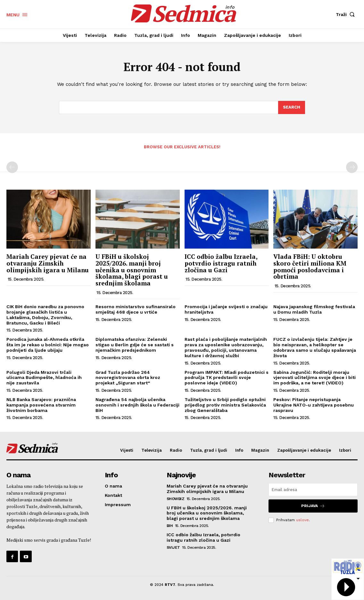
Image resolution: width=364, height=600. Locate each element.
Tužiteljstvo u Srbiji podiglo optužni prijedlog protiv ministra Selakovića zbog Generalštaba (225, 405)
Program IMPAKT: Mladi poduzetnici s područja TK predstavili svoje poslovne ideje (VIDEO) (227, 378)
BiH (170, 526)
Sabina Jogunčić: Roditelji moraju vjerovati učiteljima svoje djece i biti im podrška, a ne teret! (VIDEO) (314, 378)
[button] (347, 14)
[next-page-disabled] (352, 167)
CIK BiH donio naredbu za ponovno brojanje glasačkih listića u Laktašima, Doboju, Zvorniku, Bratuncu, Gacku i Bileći (45, 315)
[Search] (292, 108)
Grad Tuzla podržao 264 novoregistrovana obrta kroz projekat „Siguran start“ (128, 378)
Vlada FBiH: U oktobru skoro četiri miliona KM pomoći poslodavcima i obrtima (310, 267)
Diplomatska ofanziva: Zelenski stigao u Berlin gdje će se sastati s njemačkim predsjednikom (135, 345)
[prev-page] (12, 167)
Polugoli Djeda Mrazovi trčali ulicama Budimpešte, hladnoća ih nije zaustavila (44, 378)
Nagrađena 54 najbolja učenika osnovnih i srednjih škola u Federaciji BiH (137, 405)
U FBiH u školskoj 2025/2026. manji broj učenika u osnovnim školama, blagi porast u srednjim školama (132, 270)
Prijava (313, 506)
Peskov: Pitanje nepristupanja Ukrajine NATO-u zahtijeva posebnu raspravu (314, 405)
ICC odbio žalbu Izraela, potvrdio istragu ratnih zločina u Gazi (221, 263)
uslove (302, 520)
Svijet (173, 547)
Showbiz (176, 499)
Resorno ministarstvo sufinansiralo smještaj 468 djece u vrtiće (136, 309)
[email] (313, 490)
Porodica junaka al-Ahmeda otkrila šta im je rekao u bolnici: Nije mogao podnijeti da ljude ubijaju (48, 345)
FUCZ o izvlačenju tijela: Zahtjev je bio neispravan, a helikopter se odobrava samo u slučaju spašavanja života (315, 347)
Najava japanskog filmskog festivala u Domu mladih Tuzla (314, 309)
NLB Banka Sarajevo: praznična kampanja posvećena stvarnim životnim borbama (41, 405)
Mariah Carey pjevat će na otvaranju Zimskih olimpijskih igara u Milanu (48, 263)
